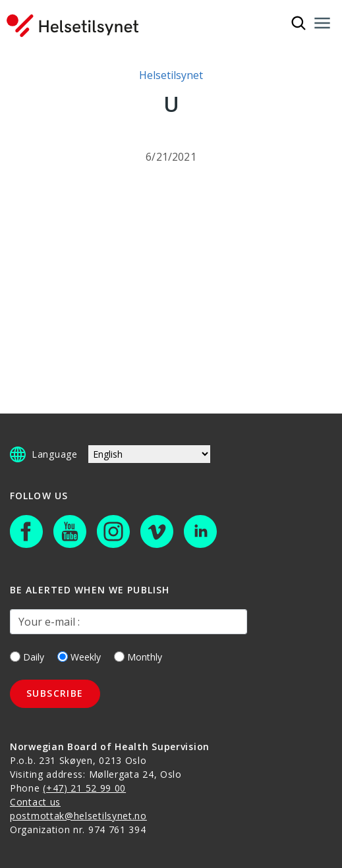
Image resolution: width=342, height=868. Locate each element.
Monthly (138, 657)
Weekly (79, 657)
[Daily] (15, 657)
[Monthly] (119, 657)
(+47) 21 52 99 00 (84, 788)
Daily (27, 657)
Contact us (35, 802)
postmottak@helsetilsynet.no (78, 816)
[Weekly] (63, 657)
